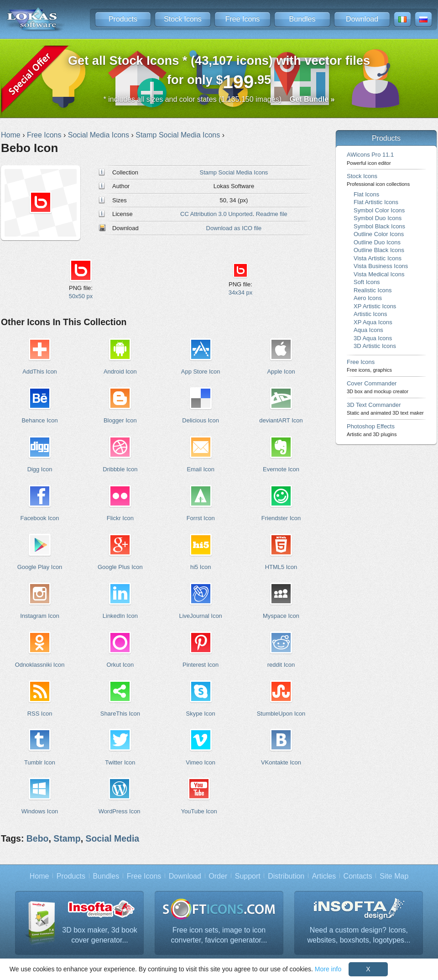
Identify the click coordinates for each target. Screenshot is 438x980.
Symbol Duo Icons (378, 218)
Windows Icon (40, 811)
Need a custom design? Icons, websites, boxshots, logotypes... (359, 935)
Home (39, 876)
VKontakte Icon (281, 762)
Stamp (67, 838)
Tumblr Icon (40, 762)
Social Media (112, 838)
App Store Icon (201, 371)
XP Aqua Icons (373, 322)
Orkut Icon (120, 665)
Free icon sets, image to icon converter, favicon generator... (219, 935)
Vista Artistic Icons (378, 258)
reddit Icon (281, 665)
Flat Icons (366, 194)
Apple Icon (281, 371)
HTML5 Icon (281, 567)
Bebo (38, 838)
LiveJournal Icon (200, 616)
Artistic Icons (370, 314)
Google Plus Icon (120, 567)
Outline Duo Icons (377, 242)
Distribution (286, 876)
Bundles (302, 19)
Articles (324, 876)
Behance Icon (39, 420)
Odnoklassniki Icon (40, 665)
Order (218, 876)
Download (362, 19)
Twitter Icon (120, 762)
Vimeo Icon (201, 762)
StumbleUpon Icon (281, 714)
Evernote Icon (281, 469)
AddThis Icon (40, 371)
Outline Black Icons (379, 250)
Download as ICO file (234, 228)
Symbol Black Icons (379, 226)
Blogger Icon (120, 420)
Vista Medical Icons (379, 274)
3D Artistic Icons (375, 346)
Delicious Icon (201, 420)
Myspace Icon (281, 616)
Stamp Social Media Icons (234, 172)
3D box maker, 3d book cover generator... (100, 935)
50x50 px (81, 296)
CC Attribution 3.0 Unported (216, 214)
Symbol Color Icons (379, 210)
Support (248, 876)
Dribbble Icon (120, 469)
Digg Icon (40, 469)
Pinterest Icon (201, 665)
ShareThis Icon (120, 714)
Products (123, 19)
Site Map (394, 876)
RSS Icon (40, 714)
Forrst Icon (201, 518)
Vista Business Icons (381, 266)
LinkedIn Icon (120, 616)
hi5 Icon (201, 567)
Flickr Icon (120, 518)
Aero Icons (368, 298)
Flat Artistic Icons (376, 202)
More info (328, 969)
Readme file (272, 214)
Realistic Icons (373, 290)
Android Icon (120, 371)
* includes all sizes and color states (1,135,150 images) (219, 99)
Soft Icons (367, 282)
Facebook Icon (40, 518)
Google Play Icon (40, 567)
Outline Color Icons (379, 234)
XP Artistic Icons (375, 306)
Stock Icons (183, 19)
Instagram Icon (40, 616)
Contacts (358, 876)
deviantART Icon (281, 420)
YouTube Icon (199, 811)
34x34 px (241, 292)
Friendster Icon (281, 518)
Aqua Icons (368, 330)
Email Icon (200, 469)
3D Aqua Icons (373, 338)
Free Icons (243, 19)
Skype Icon (201, 714)
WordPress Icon (120, 811)
